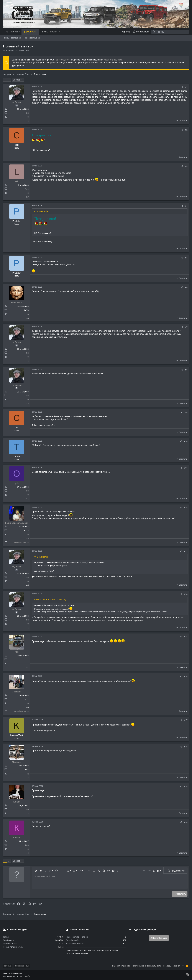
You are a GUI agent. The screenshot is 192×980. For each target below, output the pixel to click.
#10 (186, 441)
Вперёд (17, 80)
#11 (186, 468)
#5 (186, 258)
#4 (186, 206)
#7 (186, 327)
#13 (186, 551)
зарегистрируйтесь (113, 60)
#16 (186, 676)
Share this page (159, 938)
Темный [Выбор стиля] (8, 966)
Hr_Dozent (10, 50)
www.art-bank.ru (21, 542)
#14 (186, 594)
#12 (186, 508)
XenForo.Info (24, 976)
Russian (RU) (22, 966)
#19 (186, 787)
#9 (186, 413)
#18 (186, 747)
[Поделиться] (182, 87)
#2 (186, 130)
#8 (186, 370)
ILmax (61, 947)
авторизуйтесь (63, 60)
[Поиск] (170, 32)
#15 (186, 637)
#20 (186, 822)
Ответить (183, 121)
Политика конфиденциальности (146, 966)
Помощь (167, 966)
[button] (20, 32)
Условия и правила (121, 966)
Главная (176, 966)
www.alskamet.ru (21, 711)
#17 (186, 720)
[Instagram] (187, 975)
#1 (186, 87)
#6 (186, 287)
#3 (186, 166)
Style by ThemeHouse (12, 973)
